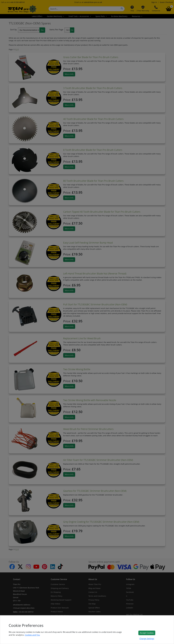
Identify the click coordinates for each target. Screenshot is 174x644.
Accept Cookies (147, 633)
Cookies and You (32, 635)
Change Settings (147, 639)
